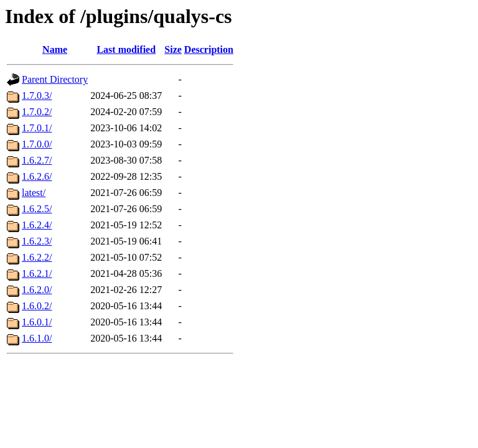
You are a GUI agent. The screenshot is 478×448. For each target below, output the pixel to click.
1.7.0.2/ (37, 112)
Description (209, 49)
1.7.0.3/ (37, 96)
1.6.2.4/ (37, 225)
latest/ (34, 193)
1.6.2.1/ (37, 273)
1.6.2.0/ (37, 290)
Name (55, 49)
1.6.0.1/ (37, 322)
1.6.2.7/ (37, 160)
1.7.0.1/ (37, 128)
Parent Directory (55, 79)
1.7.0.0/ (37, 144)
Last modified (126, 49)
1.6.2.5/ (37, 209)
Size (173, 49)
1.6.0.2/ (37, 306)
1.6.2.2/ (37, 257)
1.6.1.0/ (37, 338)
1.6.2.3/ (37, 241)
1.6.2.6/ (37, 176)
